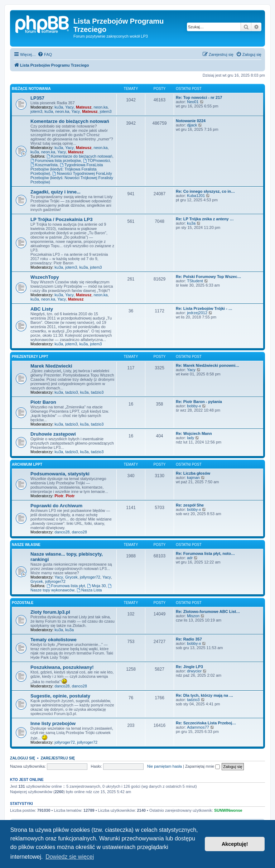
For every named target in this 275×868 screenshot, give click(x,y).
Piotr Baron (43, 402)
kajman (193, 478)
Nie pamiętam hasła (165, 766)
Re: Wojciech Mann (194, 433)
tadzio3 (71, 392)
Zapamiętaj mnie (202, 766)
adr (190, 558)
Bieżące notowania (31, 89)
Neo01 (193, 102)
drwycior (194, 671)
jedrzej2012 (197, 313)
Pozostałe (23, 603)
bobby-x (194, 406)
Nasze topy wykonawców (71, 588)
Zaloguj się (23, 758)
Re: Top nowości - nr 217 (199, 97)
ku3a (59, 107)
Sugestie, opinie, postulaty (60, 696)
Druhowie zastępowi (53, 434)
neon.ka (101, 107)
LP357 (37, 98)
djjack (192, 125)
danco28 (62, 532)
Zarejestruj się (58, 758)
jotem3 (36, 111)
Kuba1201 (196, 196)
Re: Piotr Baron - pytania (199, 402)
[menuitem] (45, 54)
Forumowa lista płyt (66, 586)
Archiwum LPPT (27, 464)
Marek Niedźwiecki (51, 366)
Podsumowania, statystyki (60, 474)
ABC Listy (42, 309)
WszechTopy (45, 277)
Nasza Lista (89, 590)
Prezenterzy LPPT (30, 357)
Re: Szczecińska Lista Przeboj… (206, 723)
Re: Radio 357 (189, 639)
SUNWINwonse (228, 810)
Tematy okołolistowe (54, 640)
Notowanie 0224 (191, 121)
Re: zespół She (190, 505)
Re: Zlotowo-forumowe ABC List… (208, 612)
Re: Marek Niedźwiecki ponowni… (208, 365)
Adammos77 (198, 727)
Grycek (71, 577)
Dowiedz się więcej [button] (70, 857)
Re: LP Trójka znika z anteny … (205, 219)
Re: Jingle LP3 (189, 667)
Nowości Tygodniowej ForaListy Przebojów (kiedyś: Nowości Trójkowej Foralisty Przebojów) (72, 178)
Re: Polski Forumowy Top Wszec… (209, 277)
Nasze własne (26, 545)
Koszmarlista (44, 165)
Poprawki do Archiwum (56, 506)
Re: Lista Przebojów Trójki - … (204, 308)
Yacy (69, 107)
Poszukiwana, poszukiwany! (62, 667)
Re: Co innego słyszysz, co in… (205, 191)
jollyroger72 (90, 577)
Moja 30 (96, 586)
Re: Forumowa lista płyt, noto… (205, 553)
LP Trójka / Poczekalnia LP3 (61, 219)
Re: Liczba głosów (193, 473)
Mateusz (84, 107)
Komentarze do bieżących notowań (70, 121)
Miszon (193, 616)
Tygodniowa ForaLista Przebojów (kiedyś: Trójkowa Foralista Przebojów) (67, 169)
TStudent (195, 281)
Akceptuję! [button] (235, 844)
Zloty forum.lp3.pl (50, 612)
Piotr (59, 496)
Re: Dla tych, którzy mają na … (204, 695)
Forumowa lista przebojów (56, 160)
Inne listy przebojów (53, 723)
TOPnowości (97, 160)
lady (190, 438)
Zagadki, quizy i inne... (56, 192)
